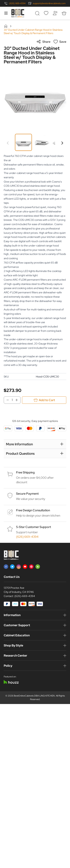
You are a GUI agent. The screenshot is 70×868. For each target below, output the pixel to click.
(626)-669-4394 (25, 596)
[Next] (62, 143)
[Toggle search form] (37, 13)
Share (43, 42)
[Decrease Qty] (7, 400)
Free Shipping (25, 472)
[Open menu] (6, 13)
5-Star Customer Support (34, 527)
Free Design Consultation (33, 510)
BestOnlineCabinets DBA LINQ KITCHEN (34, 696)
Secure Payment (27, 494)
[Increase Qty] (18, 400)
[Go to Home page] (18, 13)
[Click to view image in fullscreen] (35, 98)
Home (6, 26)
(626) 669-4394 (17, 3)
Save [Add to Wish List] (60, 42)
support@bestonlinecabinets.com (49, 3)
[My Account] (55, 13)
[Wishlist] (46, 13)
